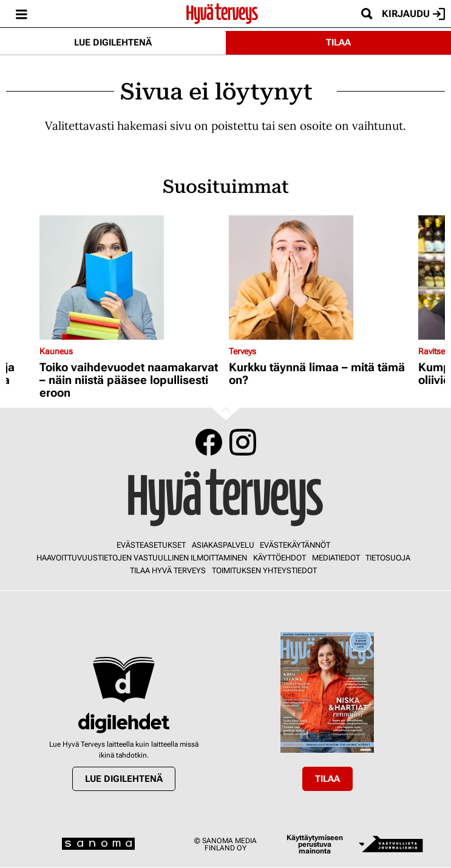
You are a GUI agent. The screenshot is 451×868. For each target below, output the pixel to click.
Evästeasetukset (151, 545)
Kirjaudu (413, 14)
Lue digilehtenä (113, 42)
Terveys (242, 351)
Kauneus (56, 351)
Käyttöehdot (280, 558)
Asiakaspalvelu (223, 545)
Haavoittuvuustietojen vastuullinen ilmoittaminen (142, 558)
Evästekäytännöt (295, 545)
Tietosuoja (388, 558)
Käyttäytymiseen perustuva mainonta (315, 845)
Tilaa (338, 42)
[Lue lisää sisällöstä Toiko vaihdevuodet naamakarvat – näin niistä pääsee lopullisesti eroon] (131, 278)
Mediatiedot (336, 558)
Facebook (209, 442)
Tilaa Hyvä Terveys (168, 570)
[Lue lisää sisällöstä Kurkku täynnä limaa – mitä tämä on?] (320, 278)
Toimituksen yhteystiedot (264, 570)
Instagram (243, 442)
